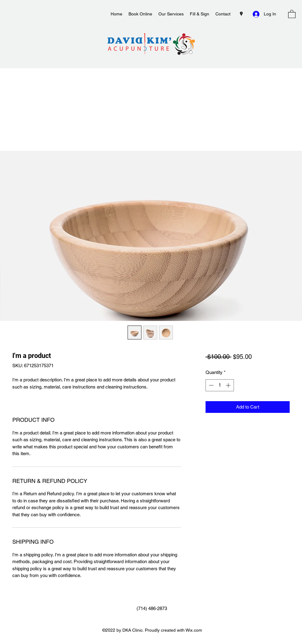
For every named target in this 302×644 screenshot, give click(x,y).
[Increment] (229, 385)
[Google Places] (241, 14)
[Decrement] (211, 385)
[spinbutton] (220, 385)
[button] (292, 14)
